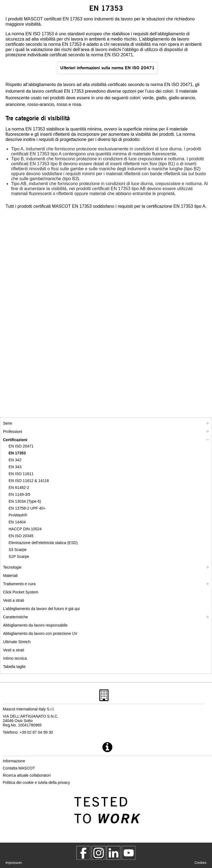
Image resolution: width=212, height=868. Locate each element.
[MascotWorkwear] (83, 853)
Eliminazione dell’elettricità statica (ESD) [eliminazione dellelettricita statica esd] (43, 543)
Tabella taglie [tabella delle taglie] (14, 667)
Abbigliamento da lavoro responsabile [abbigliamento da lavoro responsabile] (35, 625)
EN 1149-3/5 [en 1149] (19, 494)
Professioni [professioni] (13, 432)
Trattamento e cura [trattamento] (19, 584)
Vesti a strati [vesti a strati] (14, 600)
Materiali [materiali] (10, 576)
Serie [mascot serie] (8, 423)
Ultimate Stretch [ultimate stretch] (17, 642)
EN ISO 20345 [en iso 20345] (21, 536)
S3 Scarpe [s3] (18, 550)
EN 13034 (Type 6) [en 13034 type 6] (25, 501)
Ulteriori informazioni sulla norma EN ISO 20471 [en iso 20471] (107, 67)
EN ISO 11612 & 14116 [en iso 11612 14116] (29, 481)
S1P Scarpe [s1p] (19, 557)
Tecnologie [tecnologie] (12, 567)
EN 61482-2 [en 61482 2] (19, 488)
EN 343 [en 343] (15, 467)
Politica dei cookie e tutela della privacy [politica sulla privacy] (36, 782)
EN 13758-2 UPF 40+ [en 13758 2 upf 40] (27, 508)
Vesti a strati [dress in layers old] (14, 650)
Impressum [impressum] (14, 863)
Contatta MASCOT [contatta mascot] (19, 768)
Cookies (201, 863)
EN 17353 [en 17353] (17, 453)
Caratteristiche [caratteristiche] (15, 617)
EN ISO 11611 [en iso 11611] (21, 474)
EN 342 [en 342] (15, 460)
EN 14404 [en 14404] (17, 522)
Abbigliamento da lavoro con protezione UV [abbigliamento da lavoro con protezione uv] (40, 633)
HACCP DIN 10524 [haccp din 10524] (25, 529)
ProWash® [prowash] (18, 515)
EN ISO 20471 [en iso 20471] (21, 446)
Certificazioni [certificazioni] (15, 440)
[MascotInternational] (129, 853)
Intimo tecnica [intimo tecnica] (15, 658)
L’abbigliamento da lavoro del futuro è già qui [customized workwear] (41, 609)
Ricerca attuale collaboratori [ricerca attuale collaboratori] (27, 775)
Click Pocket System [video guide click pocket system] (21, 592)
